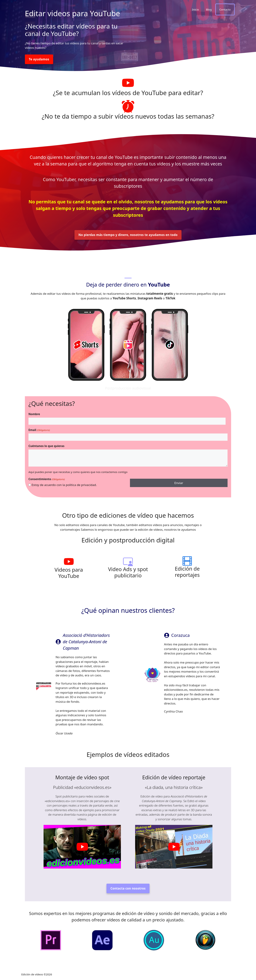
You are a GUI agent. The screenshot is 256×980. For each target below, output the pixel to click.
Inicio (195, 9)
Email (39, 430)
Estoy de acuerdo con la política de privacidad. (64, 485)
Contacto (225, 9)
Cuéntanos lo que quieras (46, 446)
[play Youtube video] (82, 847)
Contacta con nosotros (128, 888)
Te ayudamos (39, 59)
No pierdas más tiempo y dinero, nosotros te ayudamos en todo (128, 235)
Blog (209, 9)
